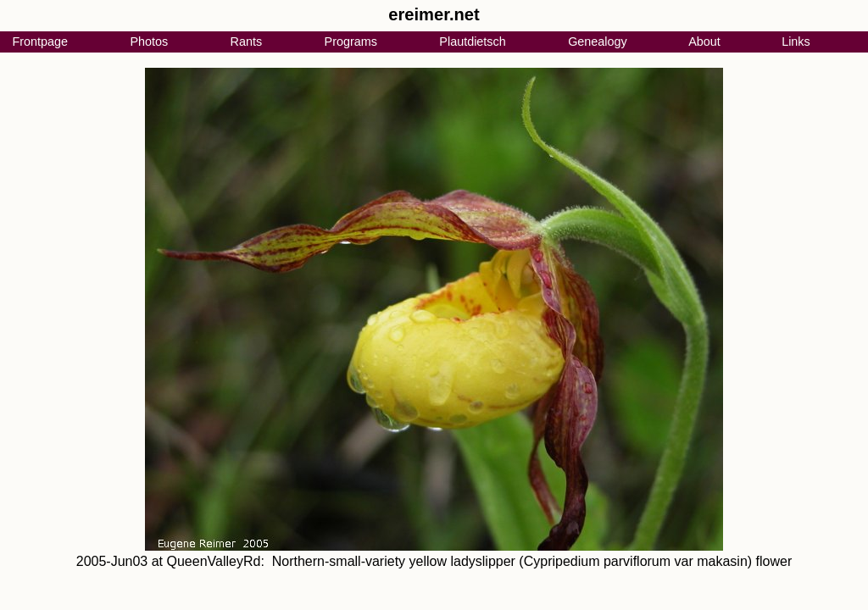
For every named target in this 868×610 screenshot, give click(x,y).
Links (796, 42)
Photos (149, 42)
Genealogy (598, 42)
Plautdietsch (472, 42)
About (704, 42)
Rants (247, 42)
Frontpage (40, 42)
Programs (351, 42)
